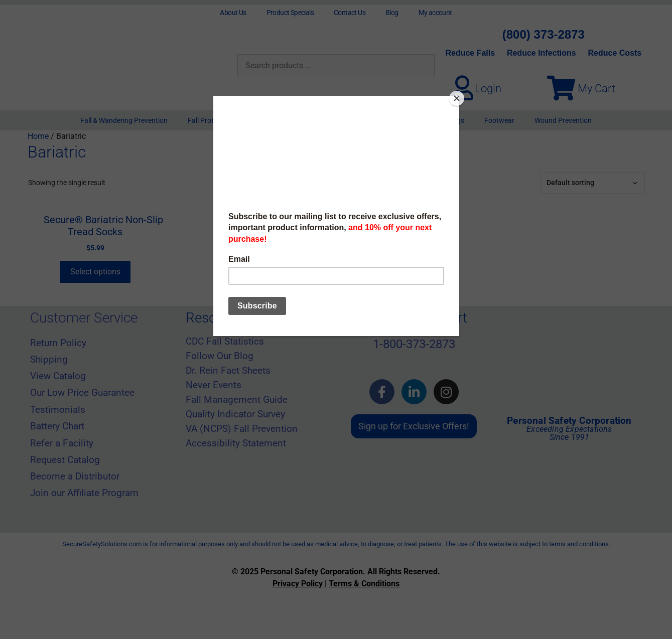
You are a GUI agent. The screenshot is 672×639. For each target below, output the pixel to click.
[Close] (457, 98)
